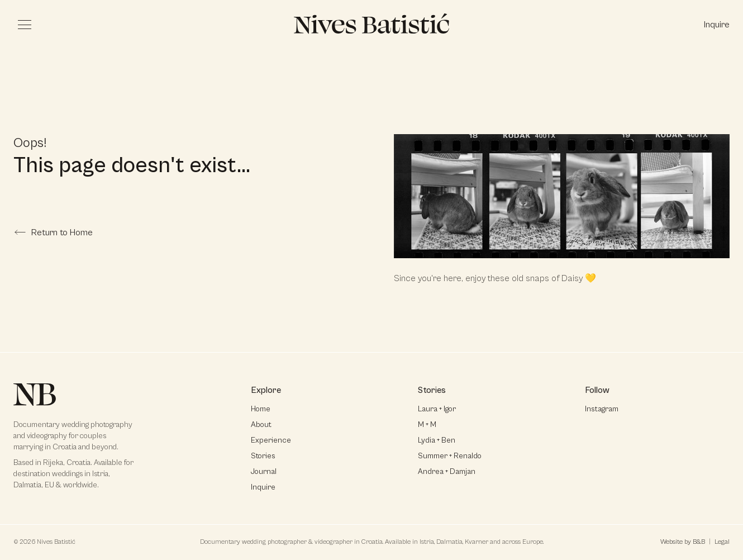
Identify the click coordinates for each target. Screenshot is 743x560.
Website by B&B (683, 542)
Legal (722, 542)
